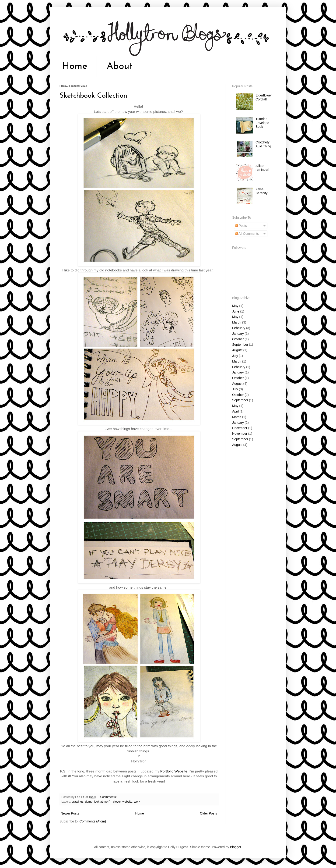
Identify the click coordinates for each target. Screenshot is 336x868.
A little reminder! (262, 168)
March (237, 322)
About (120, 67)
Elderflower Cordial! (264, 97)
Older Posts (208, 813)
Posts (241, 226)
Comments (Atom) (93, 821)
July (235, 356)
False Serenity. (262, 191)
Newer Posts (70, 813)
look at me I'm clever (107, 802)
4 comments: (108, 797)
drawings (77, 802)
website (127, 802)
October (238, 339)
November (240, 434)
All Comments (247, 234)
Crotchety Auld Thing (263, 144)
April (235, 411)
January (238, 334)
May (235, 306)
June (236, 311)
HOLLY (80, 797)
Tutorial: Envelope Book (262, 123)
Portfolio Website (174, 771)
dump (89, 802)
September (240, 345)
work (137, 802)
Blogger (236, 847)
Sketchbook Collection (93, 96)
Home (75, 67)
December (240, 428)
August (237, 350)
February (239, 328)
